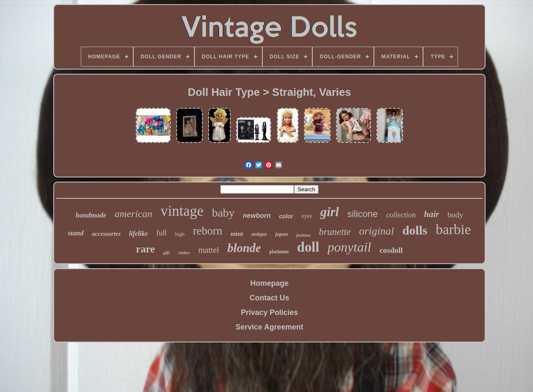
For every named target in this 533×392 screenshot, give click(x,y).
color (286, 216)
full (161, 233)
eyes (307, 216)
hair (431, 214)
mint (237, 234)
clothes (184, 253)
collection (401, 215)
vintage (182, 211)
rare (146, 249)
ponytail (350, 247)
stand (76, 233)
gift (166, 252)
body (455, 215)
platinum (279, 252)
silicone (362, 214)
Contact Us (269, 298)
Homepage (269, 283)
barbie (453, 229)
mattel (209, 250)
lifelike (138, 233)
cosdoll (391, 250)
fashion (303, 235)
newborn (257, 216)
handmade (91, 215)
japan (281, 234)
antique (259, 234)
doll (308, 247)
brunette (335, 232)
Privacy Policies (269, 312)
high (180, 234)
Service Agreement (269, 327)
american (133, 214)
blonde (244, 248)
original (376, 231)
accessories (106, 234)
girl (330, 212)
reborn (207, 231)
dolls (415, 230)
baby (223, 213)
